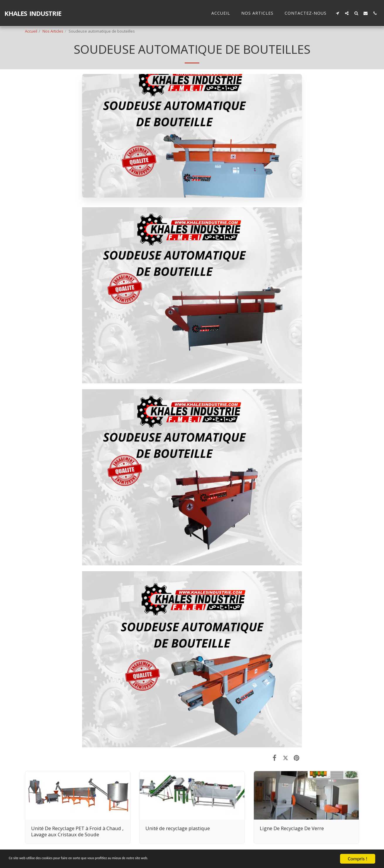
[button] (337, 13)
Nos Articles (53, 31)
